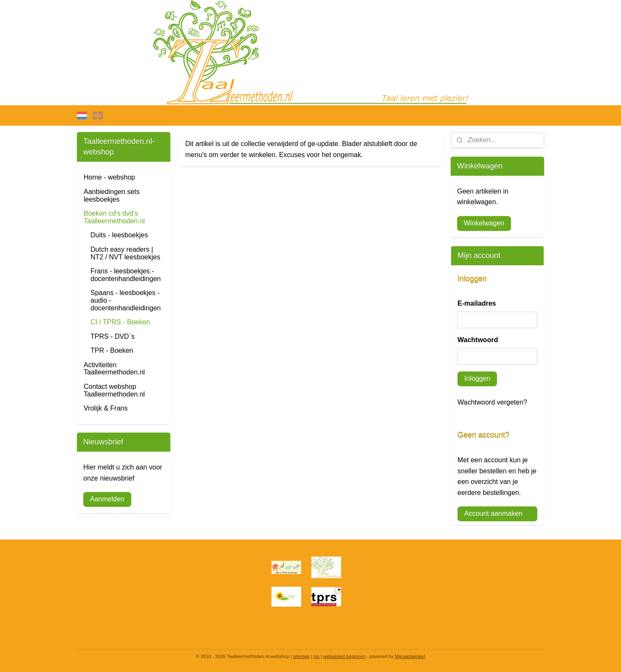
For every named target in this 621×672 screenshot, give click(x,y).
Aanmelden (107, 499)
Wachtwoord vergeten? (492, 402)
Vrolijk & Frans (106, 408)
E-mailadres (477, 303)
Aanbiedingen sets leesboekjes (112, 195)
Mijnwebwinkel (410, 656)
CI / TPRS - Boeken (120, 322)
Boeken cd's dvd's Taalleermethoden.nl (114, 217)
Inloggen (477, 378)
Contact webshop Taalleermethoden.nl (114, 390)
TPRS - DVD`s (113, 336)
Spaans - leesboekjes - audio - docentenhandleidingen (126, 300)
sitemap (301, 656)
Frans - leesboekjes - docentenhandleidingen (126, 275)
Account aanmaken (493, 513)
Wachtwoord (478, 340)
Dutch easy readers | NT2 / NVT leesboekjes (125, 253)
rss (316, 656)
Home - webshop (109, 177)
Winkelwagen (484, 223)
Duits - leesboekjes (119, 235)
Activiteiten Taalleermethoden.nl (114, 369)
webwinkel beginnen (344, 656)
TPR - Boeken (112, 350)
